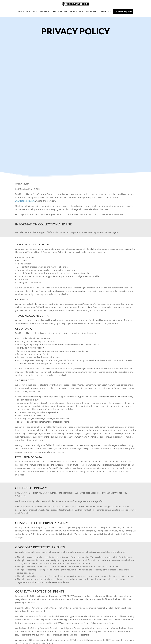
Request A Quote (123, 11)
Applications (40, 11)
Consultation (60, 11)
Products (23, 11)
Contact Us (105, 11)
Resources (75, 11)
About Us (91, 11)
